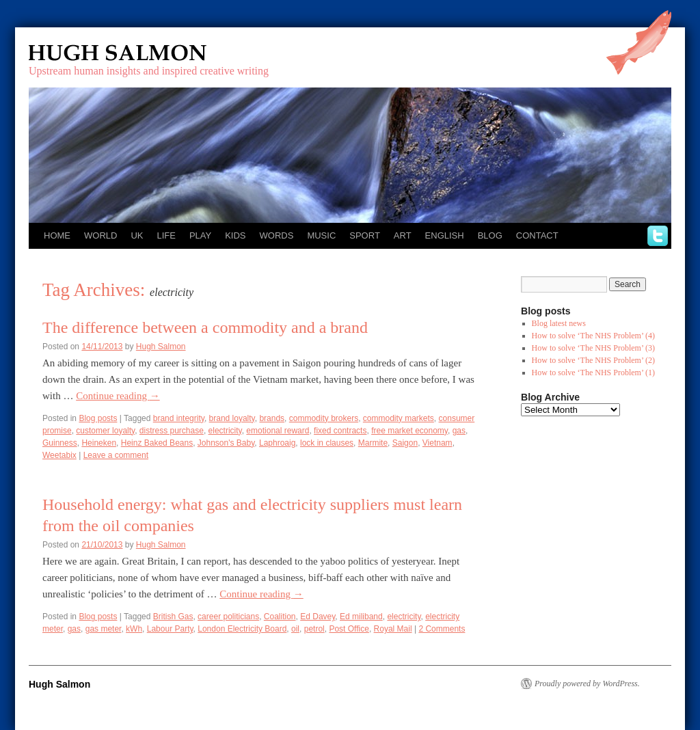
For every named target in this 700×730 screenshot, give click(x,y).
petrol (314, 629)
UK (137, 235)
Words (277, 235)
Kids (235, 235)
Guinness (60, 443)
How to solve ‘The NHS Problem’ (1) (593, 373)
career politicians (228, 617)
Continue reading (118, 396)
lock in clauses (327, 443)
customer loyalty (105, 431)
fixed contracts (340, 431)
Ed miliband (361, 617)
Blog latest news (559, 323)
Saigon (405, 443)
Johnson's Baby (226, 443)
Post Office (349, 629)
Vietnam (437, 443)
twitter (658, 236)
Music (321, 235)
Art (403, 235)
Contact (537, 235)
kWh (134, 629)
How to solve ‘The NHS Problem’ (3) (593, 348)
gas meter (104, 629)
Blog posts (98, 418)
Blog (490, 235)
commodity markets (399, 418)
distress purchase (172, 431)
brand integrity (179, 418)
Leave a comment (116, 455)
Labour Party (170, 629)
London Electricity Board (242, 629)
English (445, 235)
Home (57, 235)
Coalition (280, 617)
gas (459, 431)
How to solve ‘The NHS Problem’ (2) (593, 360)
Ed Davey (318, 617)
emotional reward (278, 431)
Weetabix (59, 455)
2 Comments (442, 629)
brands (272, 418)
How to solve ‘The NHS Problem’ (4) (593, 336)
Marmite (373, 443)
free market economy (409, 431)
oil (295, 629)
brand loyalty (232, 418)
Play (200, 235)
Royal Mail (393, 629)
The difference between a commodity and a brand (205, 327)
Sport (365, 235)
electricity (225, 431)
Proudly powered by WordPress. (587, 684)
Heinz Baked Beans (157, 443)
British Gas (173, 617)
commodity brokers (324, 418)
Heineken (99, 443)
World (100, 235)
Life (166, 235)
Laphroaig (277, 443)
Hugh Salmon (157, 53)
